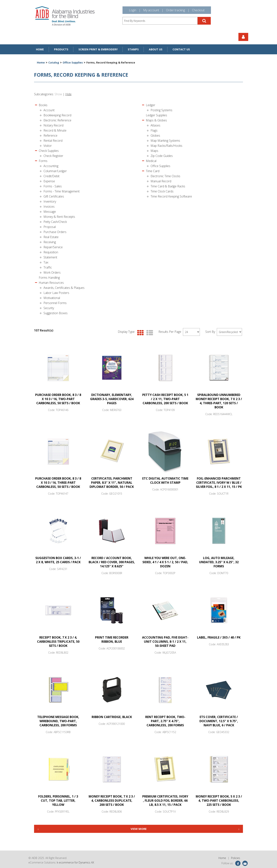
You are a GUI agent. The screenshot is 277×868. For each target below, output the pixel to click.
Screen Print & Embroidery (98, 49)
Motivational (52, 298)
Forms (43, 161)
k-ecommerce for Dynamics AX (75, 862)
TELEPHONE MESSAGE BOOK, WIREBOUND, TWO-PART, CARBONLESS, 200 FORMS (58, 721)
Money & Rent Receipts (59, 217)
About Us (156, 49)
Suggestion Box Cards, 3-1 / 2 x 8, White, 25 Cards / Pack (58, 560)
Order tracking (175, 10)
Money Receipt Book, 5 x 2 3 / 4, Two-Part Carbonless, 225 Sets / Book (219, 801)
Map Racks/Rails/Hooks (166, 146)
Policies (236, 858)
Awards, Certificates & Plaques (64, 288)
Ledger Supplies (156, 115)
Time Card (153, 171)
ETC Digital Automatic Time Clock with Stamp (165, 481)
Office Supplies (73, 62)
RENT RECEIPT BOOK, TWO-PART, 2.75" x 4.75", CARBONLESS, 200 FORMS (165, 721)
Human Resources (51, 283)
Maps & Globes (156, 120)
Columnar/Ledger (55, 171)
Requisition (51, 252)
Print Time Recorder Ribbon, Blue (112, 639)
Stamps (133, 49)
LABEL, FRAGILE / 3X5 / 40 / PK (219, 637)
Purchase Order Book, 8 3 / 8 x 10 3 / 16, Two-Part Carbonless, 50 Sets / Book (58, 399)
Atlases (155, 125)
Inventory (50, 201)
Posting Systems (161, 110)
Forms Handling (49, 278)
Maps (154, 151)
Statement (50, 257)
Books (43, 105)
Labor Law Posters (56, 293)
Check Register (53, 156)
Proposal (50, 227)
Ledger (151, 105)
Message (50, 212)
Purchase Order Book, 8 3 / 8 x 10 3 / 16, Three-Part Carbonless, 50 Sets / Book (58, 483)
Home (40, 49)
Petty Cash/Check (55, 222)
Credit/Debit (51, 176)
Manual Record (161, 181)
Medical (151, 161)
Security (49, 308)
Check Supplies (49, 151)
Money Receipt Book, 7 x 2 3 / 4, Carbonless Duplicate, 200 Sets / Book (112, 801)
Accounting (51, 166)
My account (151, 10)
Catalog (54, 62)
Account (49, 110)
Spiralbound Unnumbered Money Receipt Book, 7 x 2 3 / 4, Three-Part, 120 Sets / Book (219, 401)
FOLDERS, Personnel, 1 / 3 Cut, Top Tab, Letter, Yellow (58, 801)
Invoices (49, 207)
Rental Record (53, 141)
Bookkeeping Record (57, 115)
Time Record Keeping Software (171, 196)
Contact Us (181, 49)
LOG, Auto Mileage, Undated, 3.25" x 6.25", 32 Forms (219, 562)
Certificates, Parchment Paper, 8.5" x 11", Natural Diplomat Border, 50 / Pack (112, 483)
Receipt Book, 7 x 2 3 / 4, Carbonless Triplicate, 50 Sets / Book (58, 642)
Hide (68, 94)
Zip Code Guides (162, 156)
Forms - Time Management (62, 191)
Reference (50, 135)
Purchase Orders (55, 232)
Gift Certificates (54, 196)
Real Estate (51, 237)
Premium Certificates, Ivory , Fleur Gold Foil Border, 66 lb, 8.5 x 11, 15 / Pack (165, 801)
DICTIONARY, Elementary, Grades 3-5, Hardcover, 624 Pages (112, 399)
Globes (155, 135)
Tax (46, 262)
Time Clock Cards (162, 191)
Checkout (198, 10)
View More (139, 829)
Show (58, 94)
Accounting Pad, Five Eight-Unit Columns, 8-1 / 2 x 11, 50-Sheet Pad (165, 642)
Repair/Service (53, 247)
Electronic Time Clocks (165, 176)
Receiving (50, 242)
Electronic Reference (57, 120)
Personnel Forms (55, 303)
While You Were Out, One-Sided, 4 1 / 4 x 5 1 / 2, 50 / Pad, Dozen (165, 562)
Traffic (48, 267)
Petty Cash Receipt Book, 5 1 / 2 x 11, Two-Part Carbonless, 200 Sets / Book (165, 399)
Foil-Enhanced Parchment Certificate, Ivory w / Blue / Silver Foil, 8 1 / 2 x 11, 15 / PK (219, 483)
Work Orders (52, 272)
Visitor (48, 146)
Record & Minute (55, 130)
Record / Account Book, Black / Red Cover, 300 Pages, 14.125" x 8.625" (112, 562)
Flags (154, 130)
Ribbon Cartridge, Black (112, 717)
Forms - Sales (53, 186)
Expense (49, 181)
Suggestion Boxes (56, 313)
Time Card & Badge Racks (168, 186)
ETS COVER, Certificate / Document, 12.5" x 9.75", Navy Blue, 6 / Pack (219, 721)
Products (61, 49)
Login (133, 10)
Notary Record (53, 125)
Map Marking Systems (165, 141)
